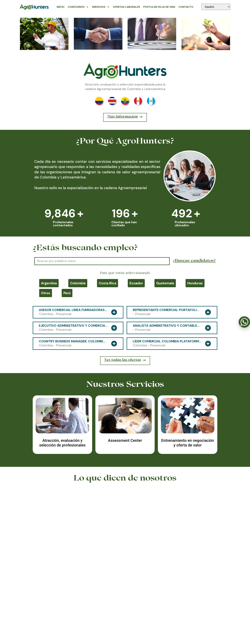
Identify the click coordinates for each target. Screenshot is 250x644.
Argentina (49, 283)
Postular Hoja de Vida (159, 7)
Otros (46, 293)
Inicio (61, 7)
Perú (67, 293)
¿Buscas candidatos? (194, 261)
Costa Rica (108, 283)
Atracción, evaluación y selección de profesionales (62, 443)
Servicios (101, 7)
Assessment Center (125, 440)
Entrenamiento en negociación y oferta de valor (188, 443)
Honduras (195, 283)
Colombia (78, 283)
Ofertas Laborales (126, 7)
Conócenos (78, 7)
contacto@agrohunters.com (187, 627)
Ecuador (136, 283)
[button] (123, 564)
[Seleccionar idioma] (216, 7)
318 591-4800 (125, 627)
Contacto (186, 7)
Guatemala (165, 283)
